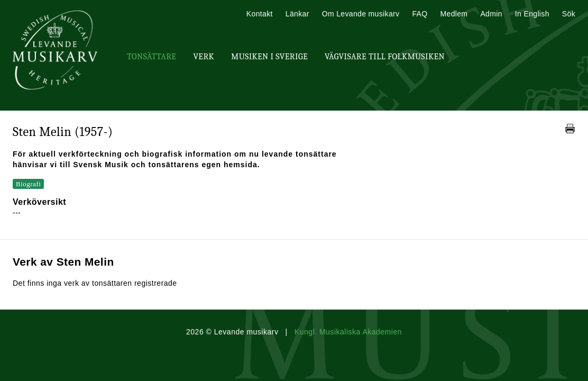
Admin (491, 14)
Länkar (297, 14)
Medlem (454, 14)
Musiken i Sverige (269, 57)
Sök (569, 14)
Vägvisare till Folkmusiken (385, 57)
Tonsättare (151, 57)
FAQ (420, 14)
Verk (204, 57)
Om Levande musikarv (361, 14)
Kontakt (260, 14)
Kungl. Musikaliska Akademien (348, 332)
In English (532, 14)
